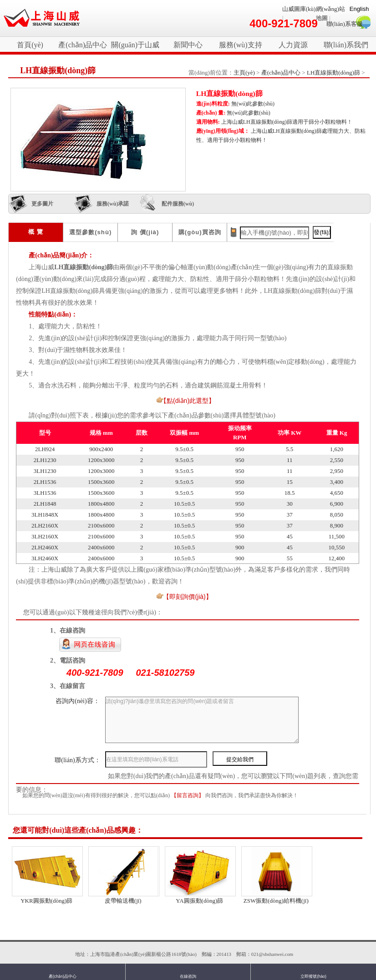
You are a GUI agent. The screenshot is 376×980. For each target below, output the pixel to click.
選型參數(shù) (90, 232)
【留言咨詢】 (188, 795)
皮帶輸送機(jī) (123, 901)
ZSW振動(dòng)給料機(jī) (276, 901)
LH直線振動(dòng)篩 (333, 73)
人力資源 (293, 45)
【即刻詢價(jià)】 (187, 597)
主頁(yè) (244, 73)
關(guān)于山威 (135, 45)
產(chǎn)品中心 (83, 45)
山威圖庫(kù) (299, 9)
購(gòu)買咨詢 (200, 232)
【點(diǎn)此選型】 (188, 401)
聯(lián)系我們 (346, 45)
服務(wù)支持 (240, 45)
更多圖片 (42, 204)
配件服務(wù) (178, 204)
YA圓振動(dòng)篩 (199, 901)
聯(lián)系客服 (345, 24)
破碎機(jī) (42, 18)
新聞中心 (188, 45)
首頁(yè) (30, 45)
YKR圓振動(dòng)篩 (46, 901)
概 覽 (36, 232)
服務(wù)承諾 (113, 204)
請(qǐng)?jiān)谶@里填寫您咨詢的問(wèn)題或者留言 (202, 720)
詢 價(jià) (145, 232)
